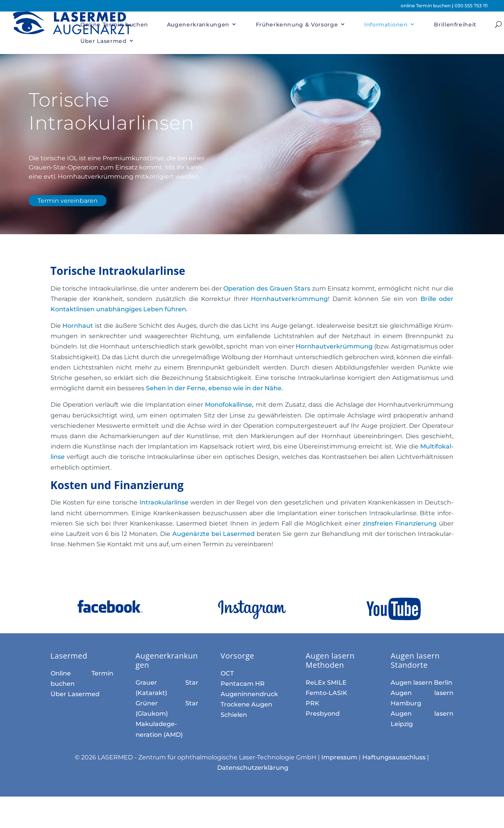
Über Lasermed (103, 41)
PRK (313, 703)
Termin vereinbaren (68, 201)
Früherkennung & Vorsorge (297, 25)
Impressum (339, 757)
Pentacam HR (243, 684)
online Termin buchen (426, 6)
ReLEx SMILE (326, 683)
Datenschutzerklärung (253, 768)
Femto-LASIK (326, 693)
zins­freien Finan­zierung (400, 523)
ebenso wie (214, 388)
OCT (227, 673)
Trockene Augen (246, 704)
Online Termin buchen (114, 25)
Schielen (234, 715)
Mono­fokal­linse (228, 405)
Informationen (386, 25)
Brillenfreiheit (455, 25)
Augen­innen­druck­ (249, 694)
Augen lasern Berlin (421, 683)
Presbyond (323, 714)
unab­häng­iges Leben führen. (141, 309)
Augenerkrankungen (198, 25)
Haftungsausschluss (394, 757)
